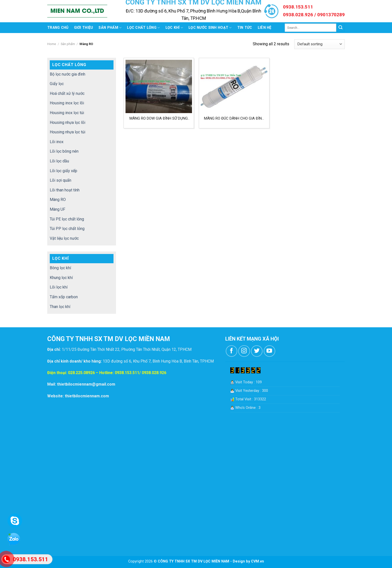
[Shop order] (319, 44)
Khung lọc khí (61, 278)
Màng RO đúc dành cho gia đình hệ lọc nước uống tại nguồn (234, 118)
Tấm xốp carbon (64, 297)
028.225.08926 (81, 373)
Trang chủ (58, 28)
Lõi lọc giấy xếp (63, 171)
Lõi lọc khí (59, 287)
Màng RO (58, 200)
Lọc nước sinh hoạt (210, 28)
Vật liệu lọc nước (64, 238)
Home (52, 44)
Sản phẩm (110, 28)
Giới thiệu (84, 28)
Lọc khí (174, 28)
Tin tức (245, 28)
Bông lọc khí (60, 268)
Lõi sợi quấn (60, 180)
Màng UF (57, 209)
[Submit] (340, 28)
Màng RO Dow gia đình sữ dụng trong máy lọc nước (159, 118)
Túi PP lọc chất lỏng (67, 229)
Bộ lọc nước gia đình (67, 74)
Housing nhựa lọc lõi (67, 122)
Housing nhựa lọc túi (67, 132)
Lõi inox (57, 142)
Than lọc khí (60, 307)
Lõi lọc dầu (59, 161)
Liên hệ (265, 28)
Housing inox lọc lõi (67, 103)
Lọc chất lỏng (143, 28)
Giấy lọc (57, 84)
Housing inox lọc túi (67, 113)
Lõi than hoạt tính (65, 190)
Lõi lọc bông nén (64, 151)
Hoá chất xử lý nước (67, 93)
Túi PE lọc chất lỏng (67, 219)
